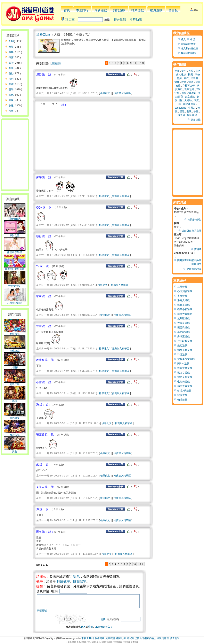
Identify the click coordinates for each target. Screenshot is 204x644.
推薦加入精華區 (122, 93)
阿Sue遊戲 (183, 364)
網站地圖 (121, 638)
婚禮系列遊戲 (185, 350)
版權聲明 (100, 638)
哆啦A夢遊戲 (184, 391)
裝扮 (197, 75)
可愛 (191, 71)
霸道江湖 (15, 383)
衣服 (11, 106)
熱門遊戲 (119, 10)
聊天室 (70, 19)
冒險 (182, 111)
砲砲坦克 (15, 349)
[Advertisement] (71, 138)
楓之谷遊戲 (183, 373)
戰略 (11, 52)
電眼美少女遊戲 (186, 359)
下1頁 (141, 63)
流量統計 (110, 638)
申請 (193, 39)
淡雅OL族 (43, 35)
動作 (11, 84)
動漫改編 (189, 89)
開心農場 (192, 115)
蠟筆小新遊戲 (185, 309)
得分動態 (120, 19)
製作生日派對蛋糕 (15, 268)
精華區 (56, 64)
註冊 (96, 629)
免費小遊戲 (81, 642)
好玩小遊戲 (91, 642)
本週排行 (82, 10)
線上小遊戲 (101, 642)
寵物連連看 (189, 104)
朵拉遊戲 (182, 346)
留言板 (173, 10)
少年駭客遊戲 (185, 341)
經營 (184, 82)
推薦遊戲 (138, 10)
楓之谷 (181, 115)
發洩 (189, 111)
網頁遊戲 (156, 10)
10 (135, 63)
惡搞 (179, 78)
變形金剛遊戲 (185, 377)
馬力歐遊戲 (183, 332)
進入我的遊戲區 (189, 48)
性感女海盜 (15, 285)
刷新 (113, 622)
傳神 (15, 400)
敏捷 (177, 82)
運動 (11, 73)
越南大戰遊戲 (185, 386)
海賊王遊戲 (183, 305)
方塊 (11, 100)
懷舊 (11, 57)
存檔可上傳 (189, 86)
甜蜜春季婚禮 (15, 251)
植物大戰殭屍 (185, 314)
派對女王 (15, 234)
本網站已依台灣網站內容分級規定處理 (148, 638)
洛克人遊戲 (183, 300)
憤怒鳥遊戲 (183, 327)
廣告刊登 (175, 638)
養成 (186, 78)
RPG (11, 41)
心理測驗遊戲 (185, 291)
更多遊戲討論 (194, 269)
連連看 (194, 78)
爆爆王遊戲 (183, 336)
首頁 (67, 10)
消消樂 (192, 93)
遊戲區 (109, 642)
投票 (11, 111)
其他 (11, 95)
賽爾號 (198, 249)
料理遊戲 (182, 355)
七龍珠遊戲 (183, 382)
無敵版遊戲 (183, 318)
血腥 (184, 93)
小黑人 (192, 108)
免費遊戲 (134, 642)
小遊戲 (69, 642)
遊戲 (74, 642)
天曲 (15, 450)
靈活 (198, 71)
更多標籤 (196, 120)
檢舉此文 (105, 93)
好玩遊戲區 (117, 642)
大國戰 (15, 366)
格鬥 (11, 79)
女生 (184, 71)
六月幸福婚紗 (15, 302)
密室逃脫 (190, 97)
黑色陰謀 (15, 417)
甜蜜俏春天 (15, 217)
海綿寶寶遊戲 (185, 368)
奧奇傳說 (15, 333)
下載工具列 (88, 638)
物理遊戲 (182, 400)
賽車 (11, 68)
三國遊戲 (182, 287)
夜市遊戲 (182, 296)
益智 (11, 63)
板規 (76, 576)
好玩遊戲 (126, 642)
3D (179, 104)
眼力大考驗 (186, 100)
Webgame (180, 108)
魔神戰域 (15, 434)
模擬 (190, 75)
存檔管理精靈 (188, 44)
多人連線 (181, 75)
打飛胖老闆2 (194, 220)
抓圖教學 (63, 581)
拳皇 (196, 111)
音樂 (11, 47)
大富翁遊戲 (183, 323)
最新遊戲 (101, 10)
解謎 (191, 82)
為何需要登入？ (109, 629)
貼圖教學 (80, 581)
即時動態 (136, 19)
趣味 (177, 71)
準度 (196, 100)
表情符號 (42, 613)
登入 (88, 629)
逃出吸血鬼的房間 (191, 231)
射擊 (11, 90)
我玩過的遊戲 (188, 53)
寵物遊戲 (182, 395)
